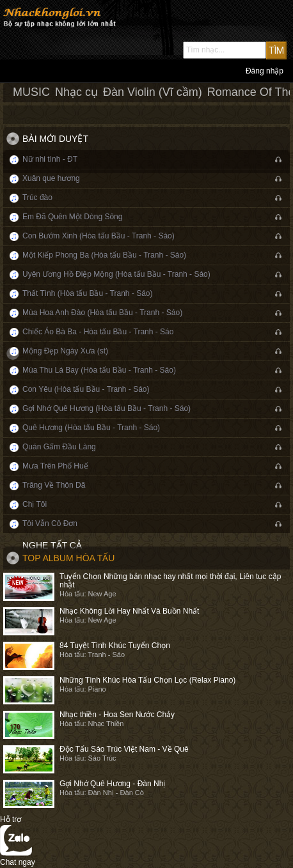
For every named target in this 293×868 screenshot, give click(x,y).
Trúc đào (37, 198)
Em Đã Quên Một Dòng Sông (72, 217)
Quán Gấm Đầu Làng (59, 447)
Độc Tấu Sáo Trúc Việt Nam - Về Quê (124, 749)
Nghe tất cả (52, 545)
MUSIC (31, 92)
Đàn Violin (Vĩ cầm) (153, 92)
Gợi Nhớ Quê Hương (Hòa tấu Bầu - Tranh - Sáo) (107, 408)
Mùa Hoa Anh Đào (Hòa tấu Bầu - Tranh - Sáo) (102, 313)
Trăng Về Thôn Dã (54, 485)
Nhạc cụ (76, 92)
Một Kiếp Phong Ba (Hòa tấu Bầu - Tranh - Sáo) (104, 255)
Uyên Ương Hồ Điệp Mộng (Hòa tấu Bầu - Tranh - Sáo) (116, 274)
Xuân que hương (51, 178)
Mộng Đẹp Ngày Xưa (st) (65, 351)
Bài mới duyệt (55, 139)
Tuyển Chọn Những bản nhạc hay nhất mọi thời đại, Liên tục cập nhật (170, 581)
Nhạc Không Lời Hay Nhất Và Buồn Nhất (129, 611)
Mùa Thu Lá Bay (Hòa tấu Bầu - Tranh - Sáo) (99, 370)
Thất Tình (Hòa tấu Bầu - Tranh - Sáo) (88, 293)
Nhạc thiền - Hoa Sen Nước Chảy (117, 715)
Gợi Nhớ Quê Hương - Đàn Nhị (112, 784)
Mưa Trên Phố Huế (55, 466)
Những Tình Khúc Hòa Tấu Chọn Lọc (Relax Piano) (147, 680)
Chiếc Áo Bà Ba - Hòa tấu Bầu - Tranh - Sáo (98, 332)
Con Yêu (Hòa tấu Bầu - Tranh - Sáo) (86, 389)
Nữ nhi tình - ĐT (50, 159)
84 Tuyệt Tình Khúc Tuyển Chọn (115, 646)
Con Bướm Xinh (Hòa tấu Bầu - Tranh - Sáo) (99, 236)
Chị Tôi (35, 504)
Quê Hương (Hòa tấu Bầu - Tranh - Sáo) (91, 428)
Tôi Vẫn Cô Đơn (50, 523)
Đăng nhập (265, 71)
